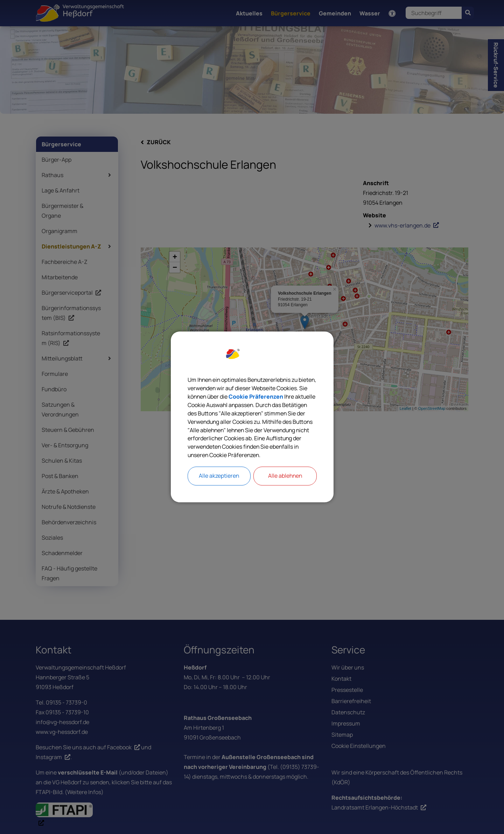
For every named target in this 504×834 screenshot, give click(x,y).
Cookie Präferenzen (289, 397)
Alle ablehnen (285, 476)
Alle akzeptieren (219, 476)
